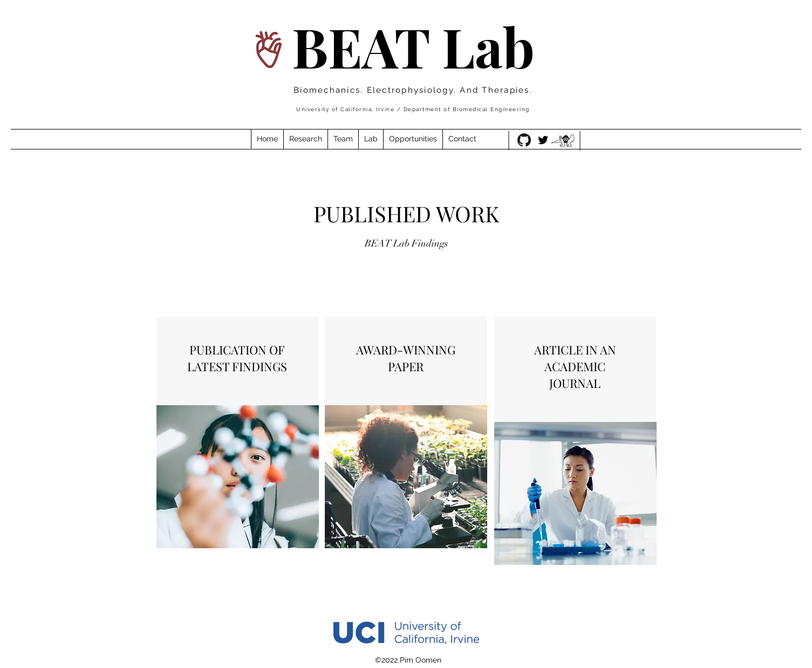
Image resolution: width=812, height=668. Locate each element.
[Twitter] (543, 140)
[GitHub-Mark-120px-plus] (524, 140)
